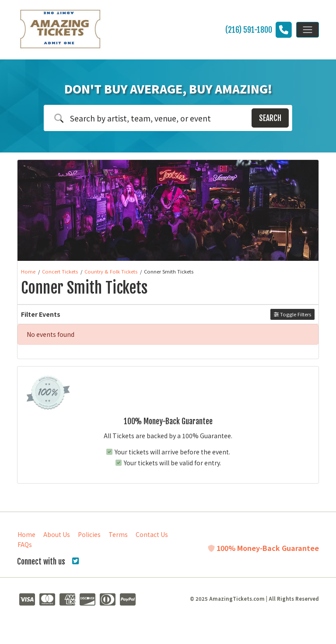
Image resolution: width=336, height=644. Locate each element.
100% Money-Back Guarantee (263, 548)
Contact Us (152, 534)
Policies (89, 534)
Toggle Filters (292, 314)
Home (26, 534)
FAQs (25, 544)
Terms (118, 534)
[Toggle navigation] (308, 30)
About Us (57, 534)
